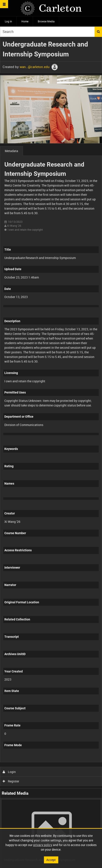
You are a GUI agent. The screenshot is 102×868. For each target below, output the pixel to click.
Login (9, 772)
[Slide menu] (4, 4)
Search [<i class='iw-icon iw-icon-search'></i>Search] (98, 32)
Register (11, 781)
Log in (8, 21)
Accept (51, 860)
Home (25, 21)
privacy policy (43, 845)
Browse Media (46, 21)
